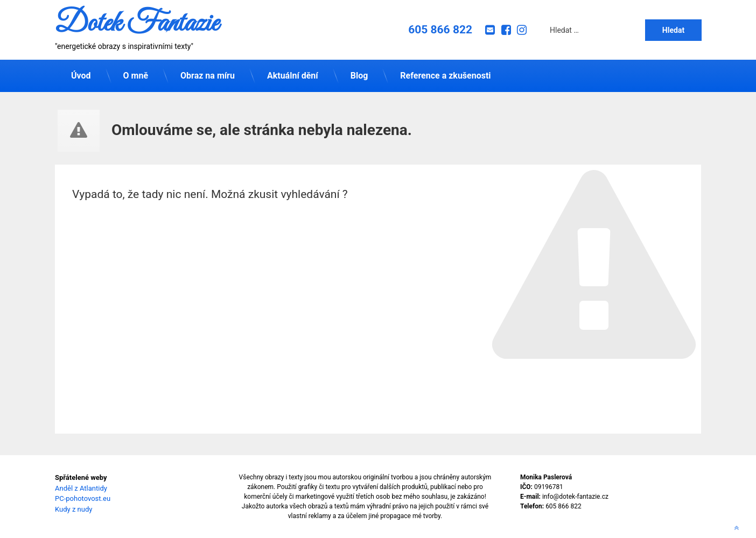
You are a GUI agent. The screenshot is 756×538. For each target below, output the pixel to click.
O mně (136, 76)
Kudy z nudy (73, 509)
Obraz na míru (208, 76)
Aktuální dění (293, 76)
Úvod (81, 76)
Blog (359, 76)
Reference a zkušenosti (445, 76)
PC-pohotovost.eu (83, 498)
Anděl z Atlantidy (81, 488)
